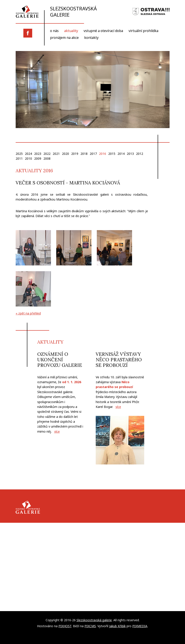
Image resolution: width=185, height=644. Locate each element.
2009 (38, 158)
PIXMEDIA (140, 626)
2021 (56, 154)
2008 (47, 158)
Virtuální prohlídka (146, 31)
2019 (75, 154)
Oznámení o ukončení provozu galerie (60, 360)
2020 (65, 154)
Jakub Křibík (117, 626)
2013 (130, 154)
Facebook (28, 33)
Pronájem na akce (65, 38)
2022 (47, 154)
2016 (103, 154)
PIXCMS (90, 626)
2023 (38, 154)
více (57, 431)
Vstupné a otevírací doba (105, 31)
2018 (84, 154)
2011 (19, 158)
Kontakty (92, 38)
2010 (28, 158)
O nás (54, 31)
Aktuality (72, 31)
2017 (93, 154)
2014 (121, 154)
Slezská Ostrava (151, 12)
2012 (140, 154)
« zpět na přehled (28, 313)
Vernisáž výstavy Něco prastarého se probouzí (119, 360)
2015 (112, 154)
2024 (28, 154)
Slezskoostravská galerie (58, 12)
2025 (19, 154)
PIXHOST (65, 626)
